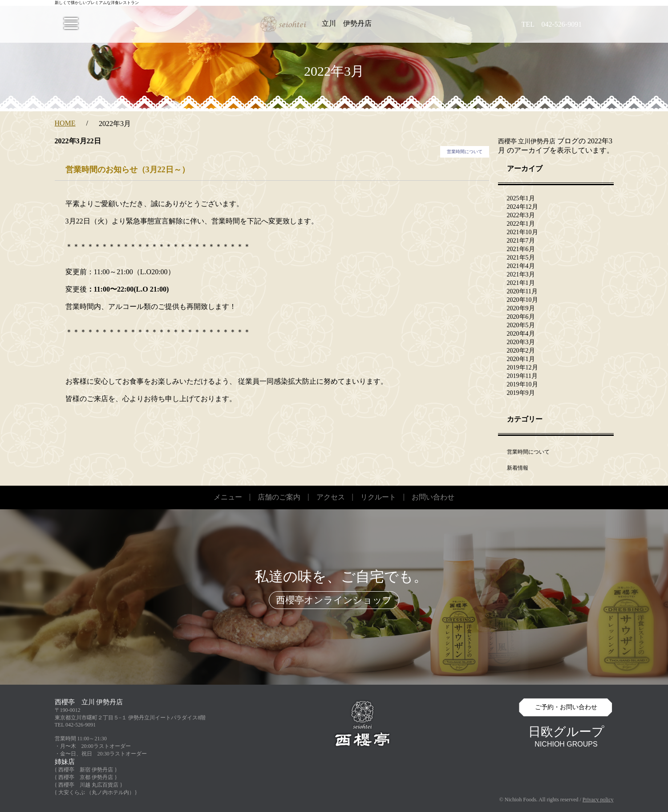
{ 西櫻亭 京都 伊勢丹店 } (86, 777)
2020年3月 (521, 342)
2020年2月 (521, 351)
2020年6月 (521, 317)
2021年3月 (521, 274)
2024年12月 (522, 207)
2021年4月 (521, 266)
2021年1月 (521, 283)
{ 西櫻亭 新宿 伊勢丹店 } (86, 770)
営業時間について (465, 152)
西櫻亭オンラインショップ (334, 600)
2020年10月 (522, 300)
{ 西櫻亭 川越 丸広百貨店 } (89, 785)
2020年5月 (521, 325)
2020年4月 (521, 334)
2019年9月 (521, 393)
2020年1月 (521, 359)
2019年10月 (522, 384)
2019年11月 (522, 376)
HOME (65, 123)
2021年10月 (522, 232)
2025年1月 (521, 198)
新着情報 (518, 468)
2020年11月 (522, 291)
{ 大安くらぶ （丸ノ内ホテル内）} (96, 792)
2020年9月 (521, 308)
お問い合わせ (433, 497)
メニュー (228, 497)
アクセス (331, 497)
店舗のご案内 (279, 497)
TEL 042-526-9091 (75, 725)
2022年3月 (521, 215)
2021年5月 (521, 258)
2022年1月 (521, 224)
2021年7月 (521, 241)
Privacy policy (598, 800)
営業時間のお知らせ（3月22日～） (128, 170)
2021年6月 (521, 249)
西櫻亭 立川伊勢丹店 (527, 141)
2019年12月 (522, 367)
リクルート (378, 497)
